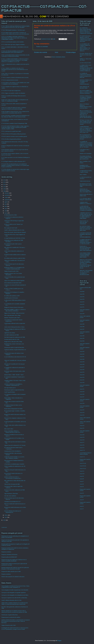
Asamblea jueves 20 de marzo (11, 298)
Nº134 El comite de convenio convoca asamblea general (14, 136)
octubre (6, 197)
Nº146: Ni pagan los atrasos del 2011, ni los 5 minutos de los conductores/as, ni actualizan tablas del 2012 (15, 112)
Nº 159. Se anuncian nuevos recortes (10, 80)
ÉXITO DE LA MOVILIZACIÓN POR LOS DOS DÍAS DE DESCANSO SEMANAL (86, 248)
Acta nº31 (82, 389)
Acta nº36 (82, 370)
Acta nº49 (82, 324)
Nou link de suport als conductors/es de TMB (15, 337)
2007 (4, 520)
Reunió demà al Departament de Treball (13, 409)
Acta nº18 (82, 440)
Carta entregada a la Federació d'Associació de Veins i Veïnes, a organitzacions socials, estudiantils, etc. (15, 587)
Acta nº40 (82, 359)
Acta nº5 (82, 487)
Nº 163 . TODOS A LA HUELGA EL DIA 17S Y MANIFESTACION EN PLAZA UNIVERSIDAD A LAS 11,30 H (15, 70)
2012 (4, 182)
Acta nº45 (82, 338)
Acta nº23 (82, 415)
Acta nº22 (82, 426)
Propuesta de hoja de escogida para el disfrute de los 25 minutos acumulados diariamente (14, 560)
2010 (4, 187)
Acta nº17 (82, 442)
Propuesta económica (6, 552)
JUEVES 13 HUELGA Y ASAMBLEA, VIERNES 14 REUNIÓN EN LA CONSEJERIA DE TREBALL (86, 99)
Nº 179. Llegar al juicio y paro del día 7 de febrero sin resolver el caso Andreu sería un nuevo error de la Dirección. (15, 33)
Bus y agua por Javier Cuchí (11, 228)
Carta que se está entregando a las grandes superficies (14, 593)
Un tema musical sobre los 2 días (12, 339)
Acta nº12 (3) (83, 463)
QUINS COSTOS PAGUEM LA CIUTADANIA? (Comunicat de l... (13, 478)
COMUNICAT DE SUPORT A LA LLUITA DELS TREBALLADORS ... (14, 458)
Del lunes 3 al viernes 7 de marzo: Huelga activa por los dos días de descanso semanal (86, 122)
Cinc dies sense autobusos (10, 496)
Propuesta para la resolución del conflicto (11, 617)
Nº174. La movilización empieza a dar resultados (13, 42)
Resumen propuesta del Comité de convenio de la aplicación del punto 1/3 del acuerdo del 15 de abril (15, 568)
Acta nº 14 (82, 450)
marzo (6, 213)
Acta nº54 (82, 299)
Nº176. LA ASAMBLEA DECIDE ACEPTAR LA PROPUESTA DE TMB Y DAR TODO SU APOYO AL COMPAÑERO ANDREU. (14, 38)
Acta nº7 (82, 481)
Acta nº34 (82, 375)
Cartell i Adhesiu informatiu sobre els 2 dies (14, 230)
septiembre (7, 200)
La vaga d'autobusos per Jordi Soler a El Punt (15, 238)
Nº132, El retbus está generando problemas (11, 139)
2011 (4, 184)
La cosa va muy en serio (85, 63)
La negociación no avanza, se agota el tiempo (86, 171)
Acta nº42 (82, 354)
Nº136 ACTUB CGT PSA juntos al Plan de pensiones (14, 134)
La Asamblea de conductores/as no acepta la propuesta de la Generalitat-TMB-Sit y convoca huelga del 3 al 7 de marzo (86, 144)
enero (6, 517)
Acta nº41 (82, 357)
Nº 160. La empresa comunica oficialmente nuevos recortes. (15, 77)
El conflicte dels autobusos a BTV (12, 296)
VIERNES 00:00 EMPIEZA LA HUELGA (86, 203)
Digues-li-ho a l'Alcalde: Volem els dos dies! (14, 313)
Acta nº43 (82, 351)
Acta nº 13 (82, 457)
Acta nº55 (82, 297)
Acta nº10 (82, 474)
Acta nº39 (82, 362)
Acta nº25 (82, 410)
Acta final (82, 291)
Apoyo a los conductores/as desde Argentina (14, 280)
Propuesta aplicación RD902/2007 (9, 557)
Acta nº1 (82, 509)
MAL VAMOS (83, 175)
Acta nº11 (82, 471)
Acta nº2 (82, 506)
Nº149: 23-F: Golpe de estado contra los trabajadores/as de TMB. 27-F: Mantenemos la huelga (15, 100)
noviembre (7, 195)
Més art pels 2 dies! (9, 429)
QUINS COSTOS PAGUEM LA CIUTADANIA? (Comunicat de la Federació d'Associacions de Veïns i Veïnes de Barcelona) (16, 621)
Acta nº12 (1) (83, 468)
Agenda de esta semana (10, 333)
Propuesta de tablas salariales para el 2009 (11, 571)
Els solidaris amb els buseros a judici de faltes (15, 258)
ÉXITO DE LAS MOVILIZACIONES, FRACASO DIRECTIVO (86, 190)
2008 (4, 191)
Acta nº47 (82, 329)
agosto (6, 202)
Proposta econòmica (6, 574)
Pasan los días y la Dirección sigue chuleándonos (84, 222)
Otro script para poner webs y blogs (12, 315)
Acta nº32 (82, 380)
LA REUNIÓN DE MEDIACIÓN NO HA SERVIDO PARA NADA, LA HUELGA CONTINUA (86, 208)
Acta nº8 (82, 479)
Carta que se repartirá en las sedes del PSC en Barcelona (14, 598)
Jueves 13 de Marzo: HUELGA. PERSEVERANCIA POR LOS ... (13, 432)
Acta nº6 (82, 484)
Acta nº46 (82, 336)
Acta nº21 (82, 428)
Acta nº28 (82, 394)
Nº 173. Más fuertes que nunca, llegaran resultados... (13, 44)
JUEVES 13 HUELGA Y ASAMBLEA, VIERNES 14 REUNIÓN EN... (13, 385)
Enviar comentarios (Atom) (58, 57)
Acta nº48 (82, 327)
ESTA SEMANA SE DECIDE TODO (13, 283)
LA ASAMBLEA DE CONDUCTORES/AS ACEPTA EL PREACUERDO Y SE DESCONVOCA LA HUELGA (85, 47)
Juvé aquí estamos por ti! (10, 388)
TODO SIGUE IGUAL (85, 181)
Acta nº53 (82, 302)
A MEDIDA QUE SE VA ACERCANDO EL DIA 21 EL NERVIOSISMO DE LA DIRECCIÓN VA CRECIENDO (86, 216)
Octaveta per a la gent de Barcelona (10, 615)
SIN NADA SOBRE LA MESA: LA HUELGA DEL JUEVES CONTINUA (15, 310)
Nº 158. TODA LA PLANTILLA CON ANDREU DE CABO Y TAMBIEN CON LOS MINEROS (15, 83)
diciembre (7, 193)
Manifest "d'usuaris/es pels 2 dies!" (12, 318)
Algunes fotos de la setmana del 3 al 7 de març (15, 445)
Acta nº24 (82, 412)
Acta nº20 (82, 435)
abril (6, 211)
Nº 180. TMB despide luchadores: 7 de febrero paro (13, 30)
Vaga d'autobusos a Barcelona (11, 493)
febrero (6, 515)
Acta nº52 (82, 304)
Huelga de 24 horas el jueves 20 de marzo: (14, 307)
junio (6, 206)
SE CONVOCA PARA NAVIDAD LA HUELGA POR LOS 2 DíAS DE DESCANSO (86, 228)
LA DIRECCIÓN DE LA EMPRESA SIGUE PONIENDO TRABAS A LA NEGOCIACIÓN (86, 242)
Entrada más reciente (41, 52)
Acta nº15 (82, 448)
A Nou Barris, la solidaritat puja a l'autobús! (14, 464)
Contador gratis (4, 527)
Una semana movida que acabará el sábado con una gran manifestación (86, 157)
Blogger (59, 641)
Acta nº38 (82, 364)
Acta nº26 (82, 403)
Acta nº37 (82, 367)
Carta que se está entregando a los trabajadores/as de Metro (15, 595)
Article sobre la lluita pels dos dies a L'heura (14, 327)
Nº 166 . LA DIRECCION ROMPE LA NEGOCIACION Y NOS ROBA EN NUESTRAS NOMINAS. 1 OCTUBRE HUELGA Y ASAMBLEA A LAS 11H (15, 60)
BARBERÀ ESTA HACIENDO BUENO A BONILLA (85, 167)
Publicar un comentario (42, 47)
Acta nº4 (82, 493)
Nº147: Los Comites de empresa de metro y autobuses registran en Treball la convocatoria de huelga (14, 108)
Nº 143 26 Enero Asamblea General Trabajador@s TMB (14, 123)
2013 (4, 180)
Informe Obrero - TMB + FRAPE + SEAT (14, 375)
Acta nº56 (82, 294)
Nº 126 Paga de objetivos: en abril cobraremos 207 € (13, 161)
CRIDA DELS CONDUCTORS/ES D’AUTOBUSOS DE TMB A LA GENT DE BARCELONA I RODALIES (15, 604)
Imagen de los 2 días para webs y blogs (13, 342)
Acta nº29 (82, 392)
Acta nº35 (82, 372)
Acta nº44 (82, 341)
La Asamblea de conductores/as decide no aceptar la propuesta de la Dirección (86, 75)
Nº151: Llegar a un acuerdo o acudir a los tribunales (13, 93)
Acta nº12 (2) (83, 466)
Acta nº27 (82, 397)
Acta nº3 (82, 500)
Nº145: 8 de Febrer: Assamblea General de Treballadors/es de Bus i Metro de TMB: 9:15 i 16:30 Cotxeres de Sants (15, 116)
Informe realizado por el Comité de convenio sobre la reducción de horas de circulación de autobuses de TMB (14, 611)
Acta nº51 (82, 307)
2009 (4, 189)
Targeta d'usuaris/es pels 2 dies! (11, 271)
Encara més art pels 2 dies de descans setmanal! (15, 232)
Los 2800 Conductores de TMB (11, 335)
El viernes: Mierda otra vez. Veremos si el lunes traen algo (86, 55)
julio (6, 204)
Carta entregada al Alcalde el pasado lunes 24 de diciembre (15, 590)
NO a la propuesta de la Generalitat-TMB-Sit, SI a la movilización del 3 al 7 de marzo (86, 137)
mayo (6, 208)
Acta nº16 (82, 445)
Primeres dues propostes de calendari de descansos (13, 577)
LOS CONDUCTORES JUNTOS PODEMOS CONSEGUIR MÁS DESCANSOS (85, 255)
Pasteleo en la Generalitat (86, 153)
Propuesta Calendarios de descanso (9, 554)
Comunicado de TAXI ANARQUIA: (13, 451)
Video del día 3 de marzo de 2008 (12, 484)
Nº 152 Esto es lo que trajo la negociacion (11, 90)
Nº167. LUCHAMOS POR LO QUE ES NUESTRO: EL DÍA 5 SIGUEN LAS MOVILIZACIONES (15, 56)
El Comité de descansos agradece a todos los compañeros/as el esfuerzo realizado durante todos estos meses (86, 39)
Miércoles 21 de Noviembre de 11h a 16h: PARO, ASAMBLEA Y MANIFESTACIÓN (86, 272)
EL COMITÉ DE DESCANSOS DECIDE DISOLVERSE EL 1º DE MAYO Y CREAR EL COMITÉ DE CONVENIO (86, 31)
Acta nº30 (82, 382)
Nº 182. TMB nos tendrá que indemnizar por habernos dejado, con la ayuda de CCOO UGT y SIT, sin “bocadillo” (16, 27)
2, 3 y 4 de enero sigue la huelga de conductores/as (86, 199)
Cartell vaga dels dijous (10, 392)
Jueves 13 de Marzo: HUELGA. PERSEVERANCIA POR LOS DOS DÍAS (86, 106)
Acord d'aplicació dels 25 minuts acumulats (86, 454)
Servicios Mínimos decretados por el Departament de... (13, 512)
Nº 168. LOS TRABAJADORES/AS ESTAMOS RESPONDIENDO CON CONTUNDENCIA (13, 52)
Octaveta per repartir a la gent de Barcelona (14, 347)
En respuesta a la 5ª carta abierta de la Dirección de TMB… (86, 185)
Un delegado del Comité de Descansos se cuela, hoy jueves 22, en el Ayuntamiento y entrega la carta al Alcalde (15, 628)
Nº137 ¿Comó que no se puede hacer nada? (11, 131)
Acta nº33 (82, 377)
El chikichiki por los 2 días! (11, 215)
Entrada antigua (71, 52)
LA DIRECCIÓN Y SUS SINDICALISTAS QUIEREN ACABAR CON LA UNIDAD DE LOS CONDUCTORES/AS (86, 68)
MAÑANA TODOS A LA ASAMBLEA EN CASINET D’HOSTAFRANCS (14, 268)
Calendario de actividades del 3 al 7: (12, 502)
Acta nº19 (82, 437)
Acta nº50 (82, 314)
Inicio (56, 52)
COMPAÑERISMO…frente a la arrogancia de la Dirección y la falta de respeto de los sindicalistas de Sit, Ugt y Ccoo (86, 129)
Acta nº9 (82, 476)
